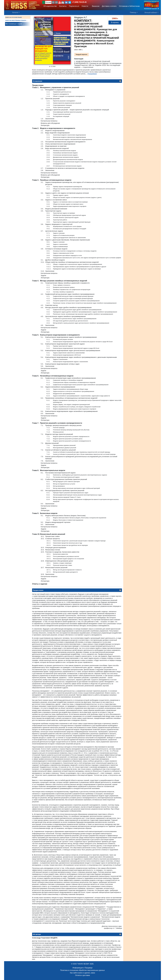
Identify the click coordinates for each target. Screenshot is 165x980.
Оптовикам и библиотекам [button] (129, 6)
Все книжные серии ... (15, 24)
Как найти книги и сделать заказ (82, 973)
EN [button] (56, 2)
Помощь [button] (133, 12)
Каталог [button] (15, 12)
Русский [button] (48, 2)
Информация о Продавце (82, 968)
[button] (60, 2)
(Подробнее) (92, 74)
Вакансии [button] (95, 6)
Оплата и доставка (82, 975)
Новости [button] (85, 6)
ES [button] (53, 2)
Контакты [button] (63, 6)
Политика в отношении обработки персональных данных (82, 970)
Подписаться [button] (74, 6)
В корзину (115, 22)
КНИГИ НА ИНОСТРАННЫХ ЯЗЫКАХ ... (16, 20)
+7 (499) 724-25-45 (79, 2)
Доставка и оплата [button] (109, 6)
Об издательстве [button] (50, 6)
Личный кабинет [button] (151, 13)
